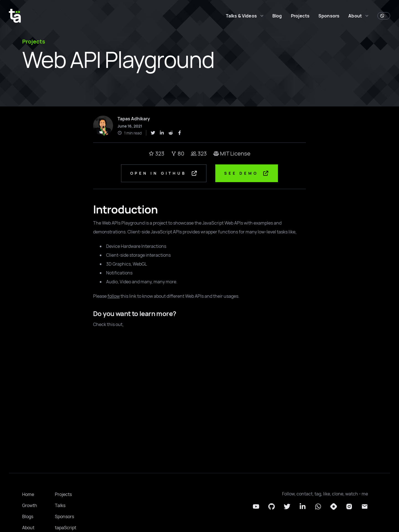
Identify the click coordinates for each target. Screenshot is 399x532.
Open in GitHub (163, 174)
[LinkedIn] (303, 507)
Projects (300, 16)
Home (28, 495)
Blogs (28, 517)
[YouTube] (256, 507)
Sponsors (329, 16)
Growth (30, 506)
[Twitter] (287, 507)
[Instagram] (349, 507)
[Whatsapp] (318, 507)
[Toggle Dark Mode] (384, 16)
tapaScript (66, 528)
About (28, 528)
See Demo (247, 174)
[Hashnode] (334, 507)
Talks (60, 506)
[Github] (272, 507)
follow (114, 297)
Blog (277, 16)
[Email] (365, 507)
